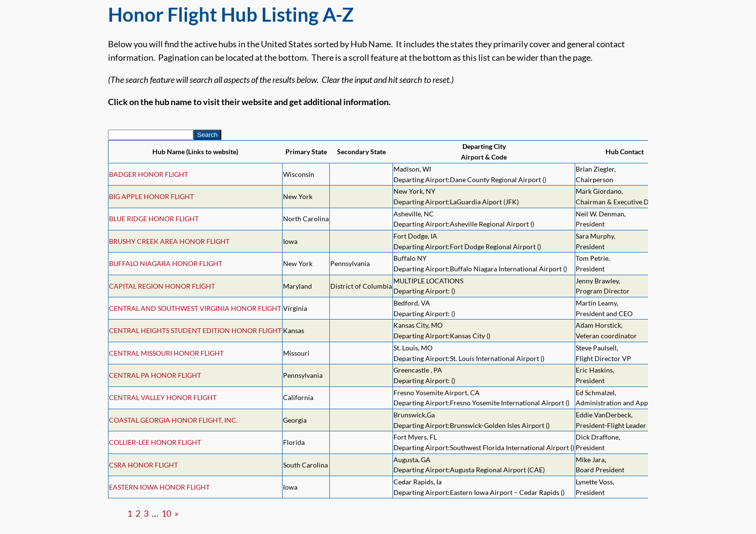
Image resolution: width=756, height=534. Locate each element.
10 (166, 513)
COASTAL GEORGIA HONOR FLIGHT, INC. (173, 420)
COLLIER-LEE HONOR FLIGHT (155, 442)
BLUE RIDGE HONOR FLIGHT (154, 219)
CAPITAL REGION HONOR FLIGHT (162, 286)
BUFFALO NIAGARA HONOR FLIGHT (166, 263)
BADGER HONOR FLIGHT (148, 174)
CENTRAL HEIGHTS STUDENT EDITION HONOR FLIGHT (195, 330)
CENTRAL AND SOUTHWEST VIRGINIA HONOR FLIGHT (195, 308)
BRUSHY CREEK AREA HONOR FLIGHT (169, 241)
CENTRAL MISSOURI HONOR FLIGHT (166, 353)
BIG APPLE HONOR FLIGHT (151, 196)
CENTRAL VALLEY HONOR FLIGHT (163, 397)
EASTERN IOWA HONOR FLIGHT (159, 487)
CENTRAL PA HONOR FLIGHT (155, 375)
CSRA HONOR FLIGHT (143, 465)
